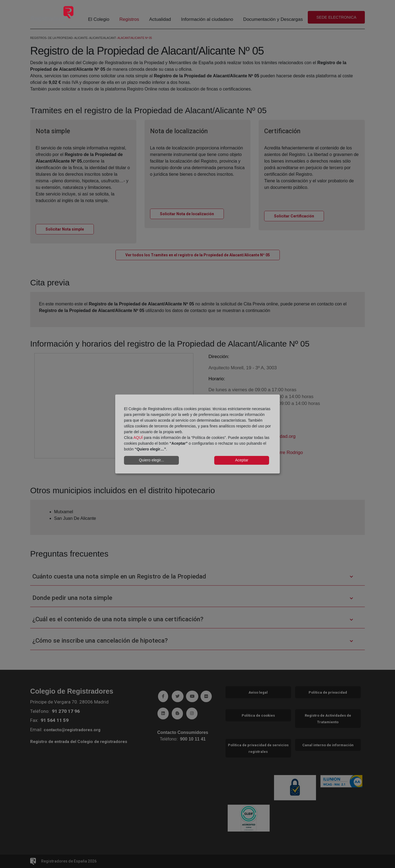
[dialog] (198, 434)
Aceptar (242, 460)
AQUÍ (138, 438)
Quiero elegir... (151, 460)
